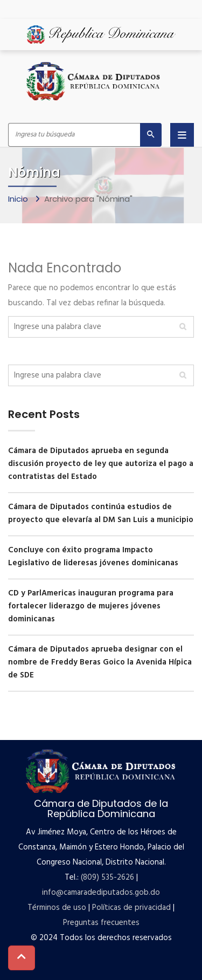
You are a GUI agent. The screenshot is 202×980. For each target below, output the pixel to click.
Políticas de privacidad (131, 908)
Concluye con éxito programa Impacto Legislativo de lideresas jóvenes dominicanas (93, 557)
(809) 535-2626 (107, 878)
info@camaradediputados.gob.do (101, 893)
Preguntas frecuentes (101, 923)
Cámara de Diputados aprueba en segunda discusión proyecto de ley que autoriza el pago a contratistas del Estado (101, 464)
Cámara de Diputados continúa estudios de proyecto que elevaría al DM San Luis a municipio (101, 513)
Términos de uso (57, 908)
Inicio (19, 199)
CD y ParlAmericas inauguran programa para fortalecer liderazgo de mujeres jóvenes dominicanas (91, 606)
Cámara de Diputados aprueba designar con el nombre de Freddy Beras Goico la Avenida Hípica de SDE (100, 662)
